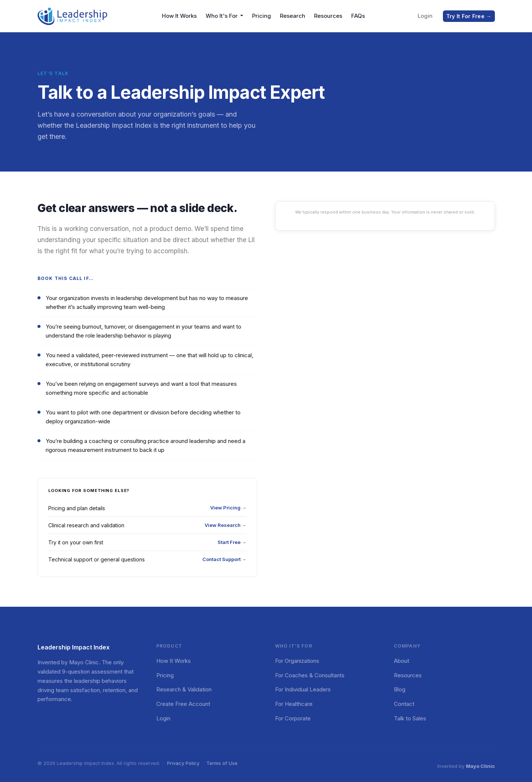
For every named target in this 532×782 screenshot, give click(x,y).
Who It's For (222, 16)
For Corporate (293, 718)
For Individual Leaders (303, 689)
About (402, 661)
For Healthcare (294, 704)
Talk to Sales (410, 718)
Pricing (262, 16)
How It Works (179, 16)
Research (293, 16)
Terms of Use (222, 763)
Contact (404, 704)
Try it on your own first (147, 542)
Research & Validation (184, 689)
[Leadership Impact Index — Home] (73, 16)
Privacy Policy (183, 763)
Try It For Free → (469, 16)
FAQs (358, 16)
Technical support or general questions (147, 559)
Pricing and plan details (147, 508)
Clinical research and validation (147, 525)
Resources (328, 16)
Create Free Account (183, 704)
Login (425, 16)
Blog (400, 689)
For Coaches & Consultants (310, 675)
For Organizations (297, 661)
